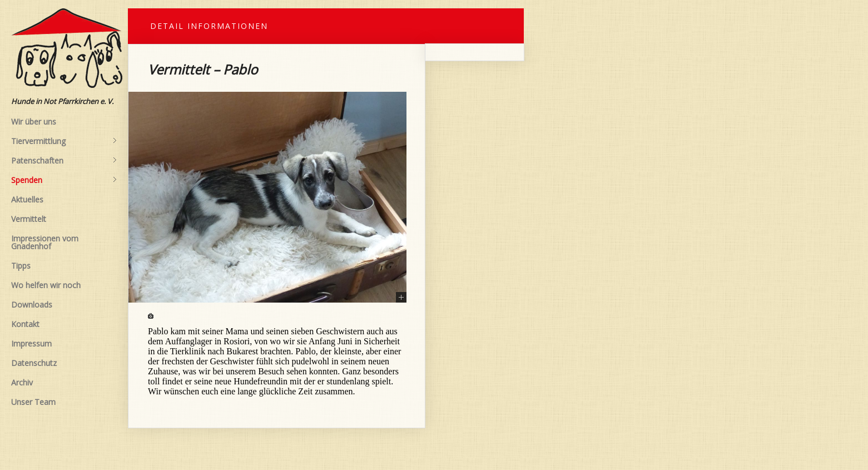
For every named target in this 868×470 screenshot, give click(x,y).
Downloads (32, 305)
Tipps (21, 266)
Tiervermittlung (64, 141)
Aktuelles (27, 199)
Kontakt (25, 324)
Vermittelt (29, 219)
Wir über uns (34, 122)
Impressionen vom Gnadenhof (45, 242)
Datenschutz (34, 363)
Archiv (22, 382)
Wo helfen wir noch (46, 285)
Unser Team (33, 402)
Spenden (64, 180)
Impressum (31, 343)
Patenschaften (64, 161)
